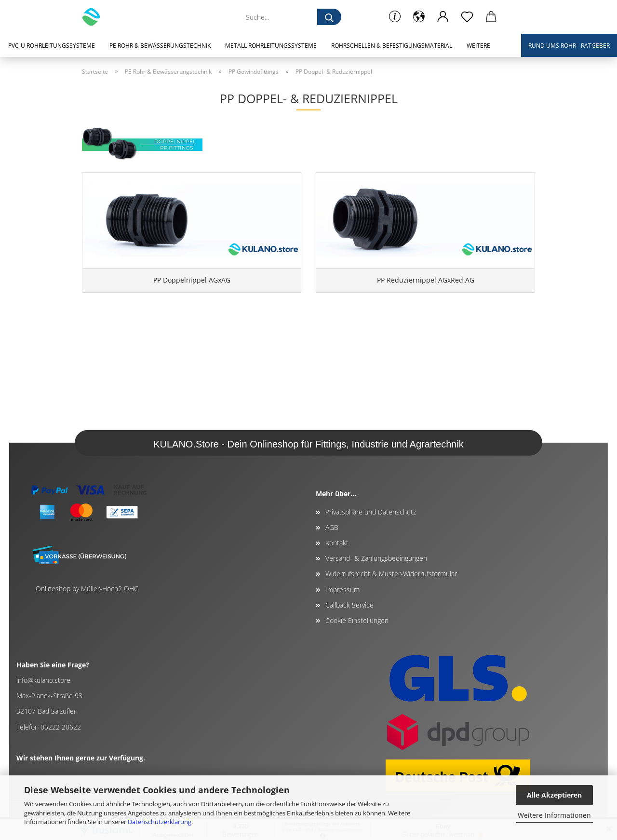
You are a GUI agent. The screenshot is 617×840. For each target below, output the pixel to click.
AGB (332, 527)
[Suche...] (329, 17)
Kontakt (337, 543)
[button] (419, 17)
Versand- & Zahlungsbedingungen (376, 558)
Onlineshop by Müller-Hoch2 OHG (87, 589)
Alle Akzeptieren (554, 795)
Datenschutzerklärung (160, 822)
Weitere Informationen (554, 815)
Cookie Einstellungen (357, 620)
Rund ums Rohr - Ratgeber (569, 46)
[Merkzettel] (467, 17)
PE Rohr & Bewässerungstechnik (160, 46)
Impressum (342, 589)
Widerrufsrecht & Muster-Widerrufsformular (391, 574)
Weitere (478, 46)
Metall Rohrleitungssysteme (271, 46)
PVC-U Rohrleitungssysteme (52, 46)
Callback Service (349, 605)
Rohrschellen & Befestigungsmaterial (392, 46)
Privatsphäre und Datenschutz (371, 512)
